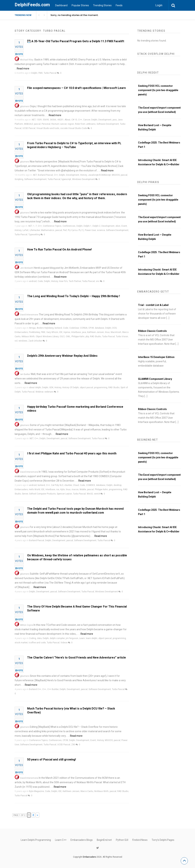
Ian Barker (25, 374)
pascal (37, 124)
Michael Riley (27, 60)
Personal (46, 124)
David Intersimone (29, 315)
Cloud (76, 485)
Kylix (63, 489)
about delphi (35, 387)
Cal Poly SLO (57, 485)
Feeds (119, 5)
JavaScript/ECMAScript (99, 175)
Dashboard (61, 5)
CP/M (91, 328)
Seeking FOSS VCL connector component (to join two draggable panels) (158, 90)
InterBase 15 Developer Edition (156, 357)
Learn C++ (61, 840)
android (33, 281)
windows (23, 341)
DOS (114, 328)
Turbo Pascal (50, 73)
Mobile (83, 489)
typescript (66, 179)
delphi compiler (57, 638)
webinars (49, 392)
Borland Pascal (45, 175)
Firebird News (140, 840)
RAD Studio (96, 337)
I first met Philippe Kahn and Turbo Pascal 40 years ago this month (72, 453)
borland (58, 328)
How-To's (63, 281)
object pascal (86, 387)
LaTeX (26, 230)
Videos (64, 643)
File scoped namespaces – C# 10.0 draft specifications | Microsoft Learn (76, 88)
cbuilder (68, 485)
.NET (33, 120)
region (71, 124)
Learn (82, 638)
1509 (39, 120)
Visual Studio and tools (48, 128)
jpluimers (25, 106)
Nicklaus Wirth (101, 791)
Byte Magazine (37, 791)
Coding (33, 638)
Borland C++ (35, 689)
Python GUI (122, 840)
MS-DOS (116, 175)
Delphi (34, 73)
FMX (41, 73)
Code (40, 281)
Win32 (90, 494)
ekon (118, 226)
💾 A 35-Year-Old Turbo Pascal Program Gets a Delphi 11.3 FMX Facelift (76, 41)
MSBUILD (28, 124)
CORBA (84, 328)
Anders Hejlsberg (45, 328)
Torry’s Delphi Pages (163, 840)
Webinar (39, 392)
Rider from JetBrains (85, 124)
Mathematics (48, 230)
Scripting (19, 179)
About (67, 120)
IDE (61, 332)
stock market (21, 643)
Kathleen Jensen (96, 332)
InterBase (76, 332)
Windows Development (83, 179)
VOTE (19, 54)
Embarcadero (21, 332)
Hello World (35, 489)
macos (75, 489)
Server (25, 494)
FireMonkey (34, 332)
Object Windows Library (47, 337)
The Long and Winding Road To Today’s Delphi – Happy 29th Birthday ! (73, 296)
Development (105, 120)
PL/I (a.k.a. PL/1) (76, 230)
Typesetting (34, 235)
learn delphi (92, 638)
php (87, 337)
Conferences (69, 226)
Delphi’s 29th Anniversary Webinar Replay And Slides (62, 356)
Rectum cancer (59, 124)
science (101, 230)
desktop (117, 485)
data (39, 638)
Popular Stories (80, 5)
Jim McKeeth (27, 268)
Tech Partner (75, 281)
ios (58, 489)
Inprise (67, 332)
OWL (68, 337)
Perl (65, 230)
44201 (60, 120)
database (99, 328)
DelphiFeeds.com (32, 5)
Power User (90, 230)
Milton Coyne (27, 625)
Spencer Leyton (64, 494)
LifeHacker (35, 230)
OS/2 (62, 337)
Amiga (32, 328)
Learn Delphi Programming (36, 840)
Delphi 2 (96, 226)
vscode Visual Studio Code (74, 128)
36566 (53, 120)
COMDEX (91, 485)
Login (159, 5)
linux (107, 332)
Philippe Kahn (78, 337)
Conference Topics (52, 226)
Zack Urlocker (35, 341)
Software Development (108, 124)
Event (124, 226)
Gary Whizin (52, 332)
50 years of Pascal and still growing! (52, 760)
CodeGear (74, 328)
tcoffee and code (37, 643)
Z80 (73, 745)
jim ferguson (72, 638)
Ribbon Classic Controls (152, 331)
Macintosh (116, 332)
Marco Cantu (87, 791)
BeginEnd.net (104, 840)
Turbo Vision (122, 337)
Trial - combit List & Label (153, 305)
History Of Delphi (71, 387)
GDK (51, 387)
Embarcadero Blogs (82, 840)
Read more (23, 69)
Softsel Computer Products (42, 494)
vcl (16, 341)
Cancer (87, 120)
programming (101, 387)
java (115, 120)
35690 (46, 120)
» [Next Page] (37, 815)
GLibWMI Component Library (155, 379)
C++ (80, 120)
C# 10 (74, 120)
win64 (97, 494)
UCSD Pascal (29, 128)
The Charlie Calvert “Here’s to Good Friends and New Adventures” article (77, 658)
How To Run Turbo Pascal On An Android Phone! (59, 249)
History (84, 175)
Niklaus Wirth (28, 337)
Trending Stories (102, 5)
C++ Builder (53, 689)
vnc (98, 281)
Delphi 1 (87, 226)
